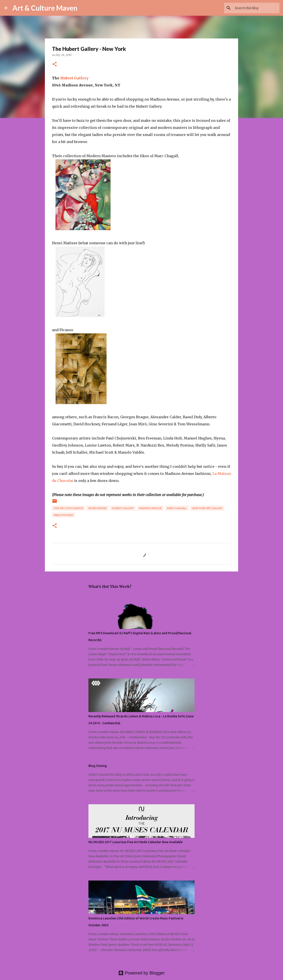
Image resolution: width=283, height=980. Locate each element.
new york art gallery (207, 508)
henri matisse (98, 508)
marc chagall (177, 508)
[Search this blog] (256, 8)
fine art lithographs (68, 508)
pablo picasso (63, 515)
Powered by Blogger (141, 973)
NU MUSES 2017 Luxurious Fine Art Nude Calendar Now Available (136, 842)
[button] (55, 64)
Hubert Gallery (74, 78)
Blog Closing (98, 766)
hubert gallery (123, 508)
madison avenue (150, 508)
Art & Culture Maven (45, 8)
